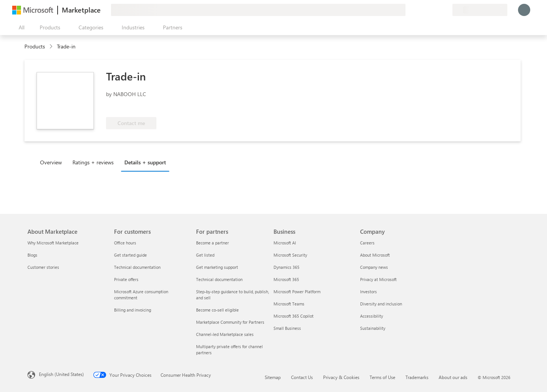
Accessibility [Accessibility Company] (372, 316)
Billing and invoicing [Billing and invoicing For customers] (133, 310)
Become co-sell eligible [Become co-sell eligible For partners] (217, 310)
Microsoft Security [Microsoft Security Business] (290, 255)
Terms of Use (382, 377)
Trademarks (417, 377)
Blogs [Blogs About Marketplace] (32, 255)
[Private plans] (446, 10)
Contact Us (302, 377)
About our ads (453, 377)
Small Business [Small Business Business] (287, 328)
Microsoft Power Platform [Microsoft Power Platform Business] (297, 292)
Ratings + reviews (93, 162)
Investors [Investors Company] (368, 292)
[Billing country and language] (480, 10)
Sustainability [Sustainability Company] (373, 328)
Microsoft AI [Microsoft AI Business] (285, 243)
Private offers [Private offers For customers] (126, 279)
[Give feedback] (419, 10)
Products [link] (35, 46)
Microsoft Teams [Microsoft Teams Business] (289, 304)
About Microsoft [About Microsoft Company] (375, 255)
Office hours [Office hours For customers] (125, 243)
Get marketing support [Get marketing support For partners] (217, 267)
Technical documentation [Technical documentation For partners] (219, 279)
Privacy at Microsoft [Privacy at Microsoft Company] (378, 279)
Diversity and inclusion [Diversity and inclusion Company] (381, 304)
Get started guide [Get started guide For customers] (130, 255)
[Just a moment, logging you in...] (524, 10)
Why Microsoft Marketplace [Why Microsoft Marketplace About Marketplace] (53, 243)
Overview (51, 162)
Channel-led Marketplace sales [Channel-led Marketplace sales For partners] (225, 334)
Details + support (145, 162)
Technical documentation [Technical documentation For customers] (137, 267)
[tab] (53, 162)
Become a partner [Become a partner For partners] (212, 243)
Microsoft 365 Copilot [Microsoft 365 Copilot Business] (294, 316)
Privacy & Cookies (341, 377)
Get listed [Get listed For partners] (205, 255)
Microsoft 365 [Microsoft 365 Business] (286, 279)
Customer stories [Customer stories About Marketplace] (43, 267)
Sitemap (273, 377)
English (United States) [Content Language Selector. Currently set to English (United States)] (61, 374)
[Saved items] (437, 10)
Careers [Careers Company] (367, 243)
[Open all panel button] (20, 27)
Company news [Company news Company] (374, 267)
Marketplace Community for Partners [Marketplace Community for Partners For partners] (230, 322)
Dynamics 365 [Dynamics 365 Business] (286, 267)
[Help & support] (428, 10)
